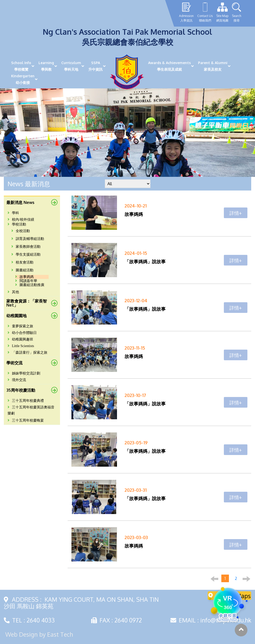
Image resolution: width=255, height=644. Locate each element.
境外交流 (17, 380)
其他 (13, 292)
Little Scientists (21, 346)
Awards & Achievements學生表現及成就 (169, 66)
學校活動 (17, 224)
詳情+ (236, 213)
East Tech (60, 634)
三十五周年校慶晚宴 (26, 420)
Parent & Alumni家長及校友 (213, 66)
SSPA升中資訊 (95, 66)
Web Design (22, 634)
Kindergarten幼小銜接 (23, 79)
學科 (13, 213)
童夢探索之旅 (20, 326)
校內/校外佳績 (21, 220)
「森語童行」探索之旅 (27, 353)
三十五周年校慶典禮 (26, 401)
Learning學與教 (46, 66)
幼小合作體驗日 (22, 333)
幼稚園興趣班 (20, 339)
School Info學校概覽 (21, 66)
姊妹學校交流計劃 (24, 373)
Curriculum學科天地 (71, 66)
